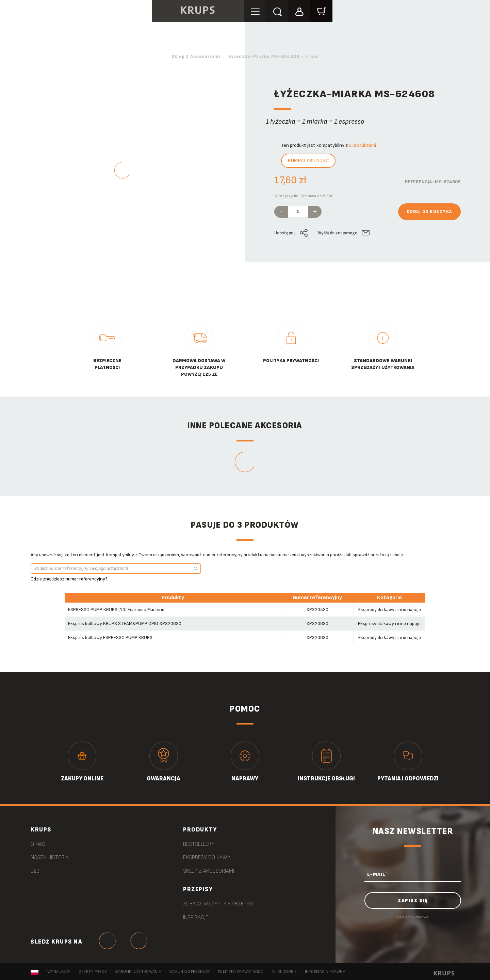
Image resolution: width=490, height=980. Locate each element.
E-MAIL (377, 874)
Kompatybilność (308, 161)
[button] (300, 11)
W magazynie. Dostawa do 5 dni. (304, 196)
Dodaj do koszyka (429, 212)
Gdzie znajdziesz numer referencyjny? (69, 579)
